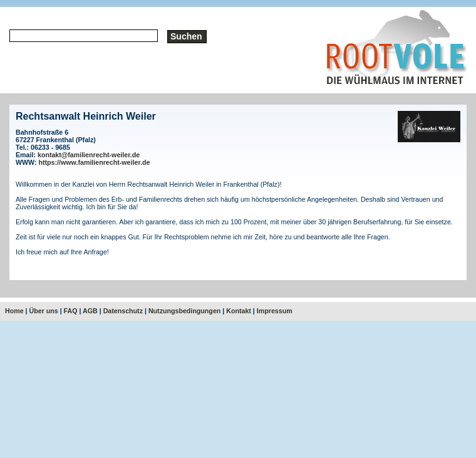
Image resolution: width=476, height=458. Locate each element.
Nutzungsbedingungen (184, 311)
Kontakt (239, 311)
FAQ (71, 311)
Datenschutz (123, 311)
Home (14, 311)
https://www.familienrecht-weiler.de (95, 162)
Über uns (44, 311)
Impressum (275, 311)
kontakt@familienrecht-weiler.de (89, 155)
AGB (90, 311)
